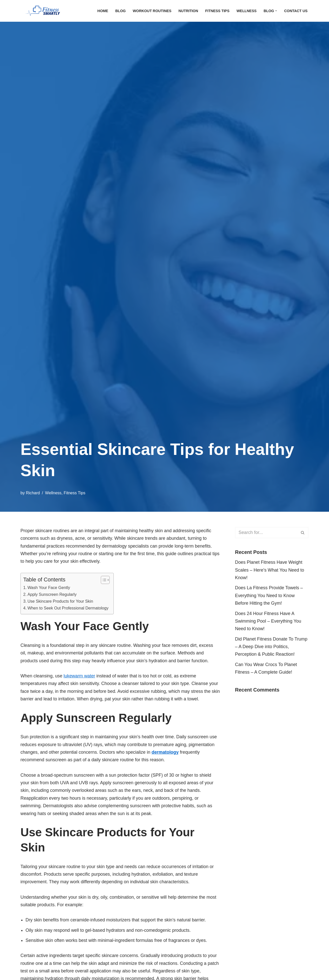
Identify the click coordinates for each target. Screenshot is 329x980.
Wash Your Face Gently (49, 588)
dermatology (166, 753)
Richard (33, 493)
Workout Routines (151, 11)
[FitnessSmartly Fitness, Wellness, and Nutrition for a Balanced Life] (46, 11)
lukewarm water (80, 677)
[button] (276, 11)
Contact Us (296, 11)
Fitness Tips (217, 11)
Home (101, 11)
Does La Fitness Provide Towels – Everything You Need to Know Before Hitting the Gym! (269, 596)
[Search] (266, 533)
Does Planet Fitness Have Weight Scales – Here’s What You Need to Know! (270, 570)
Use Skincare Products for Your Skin (61, 602)
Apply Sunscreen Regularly (52, 595)
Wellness (246, 11)
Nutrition (187, 11)
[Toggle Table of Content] (103, 580)
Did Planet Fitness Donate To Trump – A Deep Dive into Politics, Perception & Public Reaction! (272, 647)
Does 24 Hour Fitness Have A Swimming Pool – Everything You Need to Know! (268, 621)
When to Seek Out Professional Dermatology (68, 608)
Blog (119, 11)
